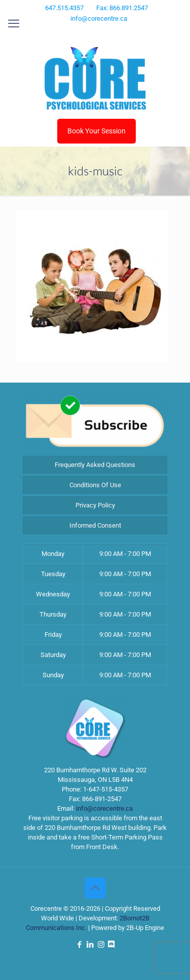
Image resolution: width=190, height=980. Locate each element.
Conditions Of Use (95, 485)
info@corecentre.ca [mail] (99, 18)
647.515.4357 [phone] (64, 8)
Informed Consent (95, 525)
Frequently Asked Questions (95, 465)
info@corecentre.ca (104, 808)
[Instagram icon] (102, 32)
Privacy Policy (95, 505)
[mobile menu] (14, 24)
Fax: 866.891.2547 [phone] (122, 8)
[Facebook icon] (77, 32)
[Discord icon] (114, 32)
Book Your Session (97, 131)
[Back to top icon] (95, 888)
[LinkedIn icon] (89, 32)
